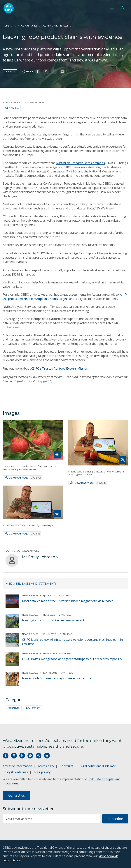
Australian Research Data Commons (82, 163)
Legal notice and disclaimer (97, 766)
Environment (33, 708)
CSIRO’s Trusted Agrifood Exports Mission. (61, 368)
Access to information (17, 766)
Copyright (67, 766)
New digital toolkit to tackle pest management (53, 620)
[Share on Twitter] (46, 72)
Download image (23, 478)
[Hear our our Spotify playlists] (30, 756)
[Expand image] (33, 440)
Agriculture (14, 708)
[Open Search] (123, 8)
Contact (10, 72)
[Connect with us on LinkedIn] (22, 756)
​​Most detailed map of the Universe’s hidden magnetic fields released (68, 601)
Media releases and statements (31, 584)
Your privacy (42, 772)
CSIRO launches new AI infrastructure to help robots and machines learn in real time (72, 642)
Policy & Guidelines (15, 772)
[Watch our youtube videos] (47, 756)
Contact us (16, 795)
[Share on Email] (62, 72)
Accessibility (46, 766)
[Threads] (39, 756)
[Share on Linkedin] (54, 72)
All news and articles (56, 26)
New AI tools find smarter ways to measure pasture (57, 678)
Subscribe (115, 819)
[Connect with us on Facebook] (6, 756)
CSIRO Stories (29, 26)
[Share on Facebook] (38, 72)
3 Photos (12, 108)
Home (6, 26)
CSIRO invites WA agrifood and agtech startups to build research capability (72, 659)
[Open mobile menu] (112, 8)
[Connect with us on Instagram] (14, 756)
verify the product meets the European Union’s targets (65, 297)
